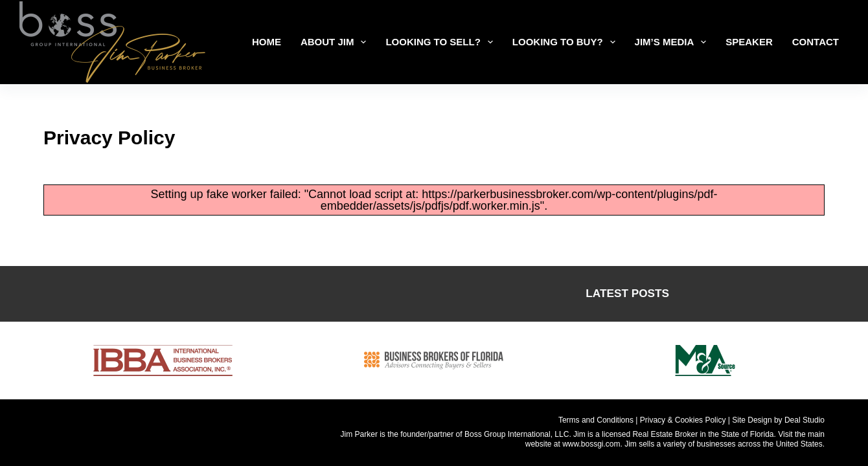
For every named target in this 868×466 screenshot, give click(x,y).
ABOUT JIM (336, 42)
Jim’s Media (673, 42)
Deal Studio (805, 420)
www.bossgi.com (591, 444)
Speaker (749, 42)
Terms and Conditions (596, 420)
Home (267, 42)
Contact (816, 42)
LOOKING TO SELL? (441, 42)
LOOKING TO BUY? (566, 42)
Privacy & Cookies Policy (683, 420)
